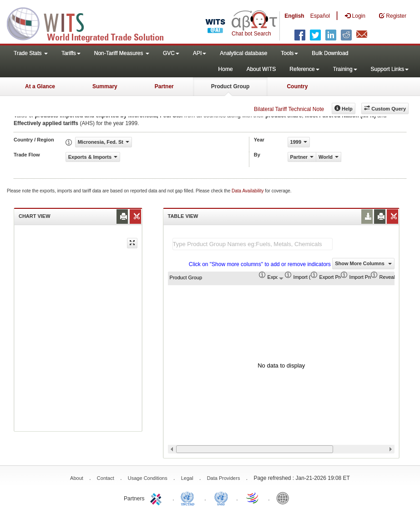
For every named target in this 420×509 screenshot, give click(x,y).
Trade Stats (31, 53)
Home (226, 69)
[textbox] (253, 244)
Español (320, 16)
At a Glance (40, 86)
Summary (105, 86)
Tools (289, 53)
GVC (171, 53)
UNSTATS (221, 498)
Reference (304, 69)
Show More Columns (363, 263)
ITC (157, 498)
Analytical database (243, 53)
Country (297, 86)
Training (345, 69)
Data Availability (248, 191)
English (294, 16)
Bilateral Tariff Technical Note (289, 109)
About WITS (261, 69)
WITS (91, 23)
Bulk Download (330, 53)
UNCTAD (189, 498)
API (200, 53)
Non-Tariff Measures (122, 53)
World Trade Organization (253, 498)
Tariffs (71, 53)
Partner (164, 86)
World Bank (285, 498)
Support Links (390, 69)
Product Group (230, 86)
